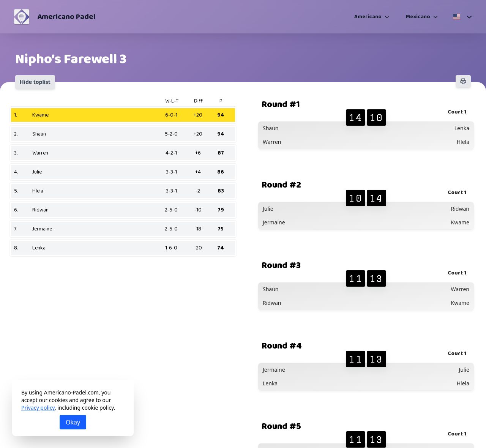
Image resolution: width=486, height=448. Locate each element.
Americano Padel (66, 17)
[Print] (463, 81)
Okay (73, 422)
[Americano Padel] (22, 17)
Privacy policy (38, 408)
